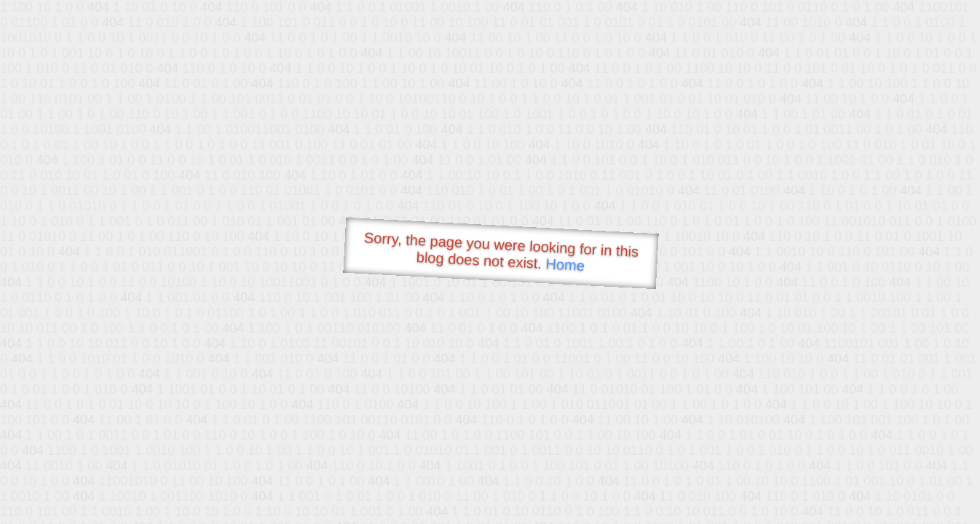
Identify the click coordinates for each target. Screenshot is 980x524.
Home (565, 265)
